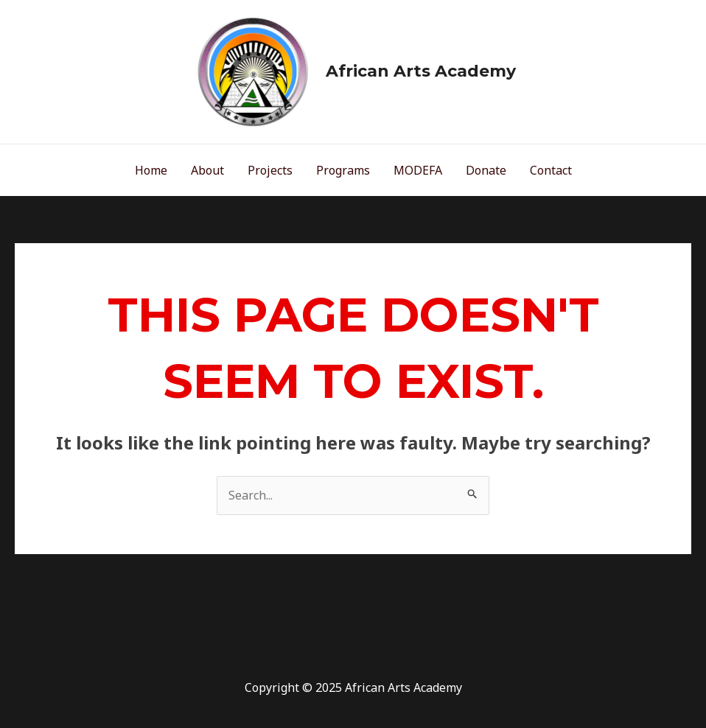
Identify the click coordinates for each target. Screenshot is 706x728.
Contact (551, 170)
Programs (343, 170)
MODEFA (418, 170)
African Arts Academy (421, 71)
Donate (486, 170)
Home (151, 170)
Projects (270, 170)
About (207, 170)
